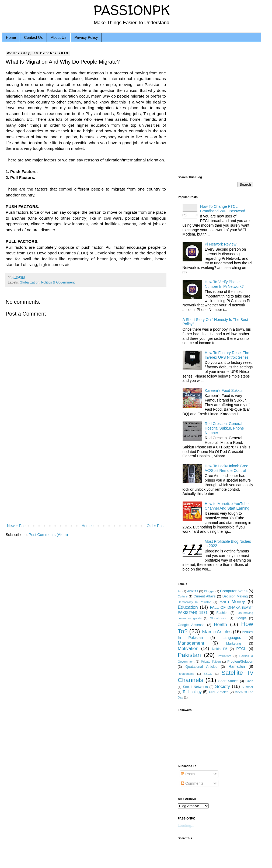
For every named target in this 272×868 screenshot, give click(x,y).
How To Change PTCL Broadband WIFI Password (223, 209)
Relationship (186, 674)
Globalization (29, 282)
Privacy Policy (86, 37)
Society (223, 687)
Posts (188, 774)
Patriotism (225, 656)
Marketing (234, 644)
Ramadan (237, 666)
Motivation (188, 649)
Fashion (222, 613)
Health (220, 625)
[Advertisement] (86, 478)
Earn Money (232, 602)
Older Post (156, 526)
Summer (247, 687)
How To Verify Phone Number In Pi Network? (224, 284)
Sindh (249, 681)
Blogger (209, 591)
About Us (59, 37)
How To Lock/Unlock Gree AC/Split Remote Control (226, 468)
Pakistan (189, 655)
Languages (232, 638)
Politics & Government (58, 282)
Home (11, 37)
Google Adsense (191, 625)
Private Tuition (211, 662)
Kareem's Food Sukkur (224, 390)
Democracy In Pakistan (195, 602)
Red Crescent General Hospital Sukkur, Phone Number (224, 428)
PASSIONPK (132, 10)
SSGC (208, 674)
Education (188, 607)
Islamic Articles (217, 632)
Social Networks (195, 687)
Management (191, 643)
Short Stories (229, 681)
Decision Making (235, 596)
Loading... (186, 825)
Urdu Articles (219, 692)
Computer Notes (234, 591)
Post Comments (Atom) (48, 535)
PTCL (241, 649)
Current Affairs (205, 596)
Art (180, 591)
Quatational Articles (201, 667)
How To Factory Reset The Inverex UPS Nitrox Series (227, 355)
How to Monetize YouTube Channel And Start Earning (227, 506)
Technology (192, 692)
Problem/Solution (240, 662)
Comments (192, 783)
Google (241, 618)
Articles (192, 591)
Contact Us (33, 37)
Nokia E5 (220, 649)
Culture (183, 596)
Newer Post (17, 526)
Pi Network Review (220, 244)
